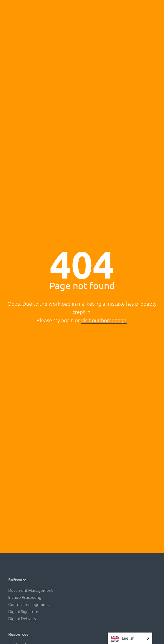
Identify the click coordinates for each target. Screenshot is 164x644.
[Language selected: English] (130, 638)
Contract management (29, 604)
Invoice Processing (25, 597)
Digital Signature (23, 611)
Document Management (30, 590)
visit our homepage (104, 320)
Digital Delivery (22, 618)
